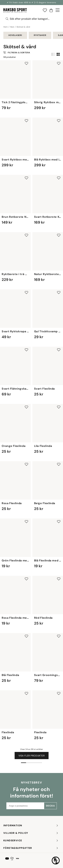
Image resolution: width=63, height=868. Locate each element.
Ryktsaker (40, 35)
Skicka (50, 806)
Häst (12, 27)
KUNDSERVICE (31, 841)
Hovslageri (15, 35)
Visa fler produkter (32, 756)
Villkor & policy (31, 833)
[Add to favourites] (26, 63)
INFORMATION (31, 826)
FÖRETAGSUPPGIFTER (31, 848)
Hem (6, 27)
